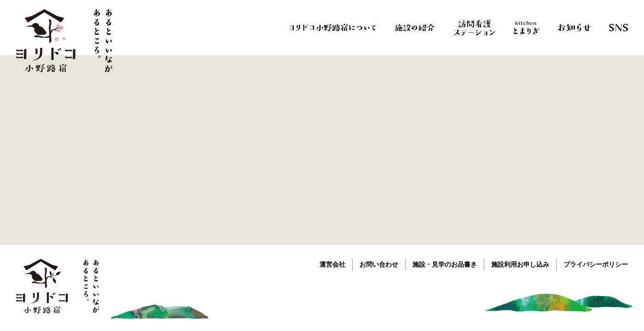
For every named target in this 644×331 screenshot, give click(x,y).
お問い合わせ (379, 264)
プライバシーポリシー (596, 264)
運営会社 (332, 264)
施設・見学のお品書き (445, 264)
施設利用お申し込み (520, 264)
